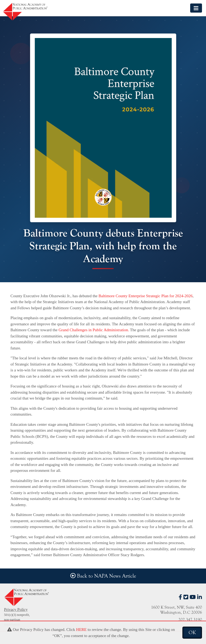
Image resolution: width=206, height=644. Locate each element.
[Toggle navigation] (196, 8)
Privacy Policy (16, 609)
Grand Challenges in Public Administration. (94, 330)
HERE (81, 630)
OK (192, 632)
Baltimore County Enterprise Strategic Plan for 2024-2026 (145, 296)
